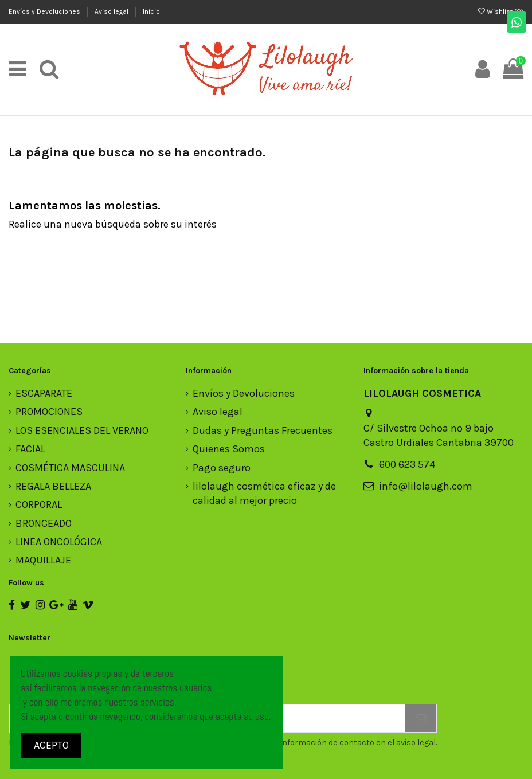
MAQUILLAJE (43, 560)
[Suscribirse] (421, 719)
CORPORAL (39, 504)
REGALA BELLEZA (53, 486)
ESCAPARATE (44, 393)
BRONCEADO (44, 523)
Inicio (151, 11)
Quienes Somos (229, 449)
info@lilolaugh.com (426, 486)
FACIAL (30, 449)
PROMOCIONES (49, 412)
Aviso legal (112, 11)
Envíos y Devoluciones (45, 11)
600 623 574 (407, 464)
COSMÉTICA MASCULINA (70, 468)
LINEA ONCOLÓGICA (59, 542)
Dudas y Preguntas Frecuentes (263, 430)
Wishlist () (501, 11)
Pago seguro (222, 468)
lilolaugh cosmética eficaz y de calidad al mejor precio (264, 493)
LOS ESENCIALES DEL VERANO (82, 430)
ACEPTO (51, 745)
